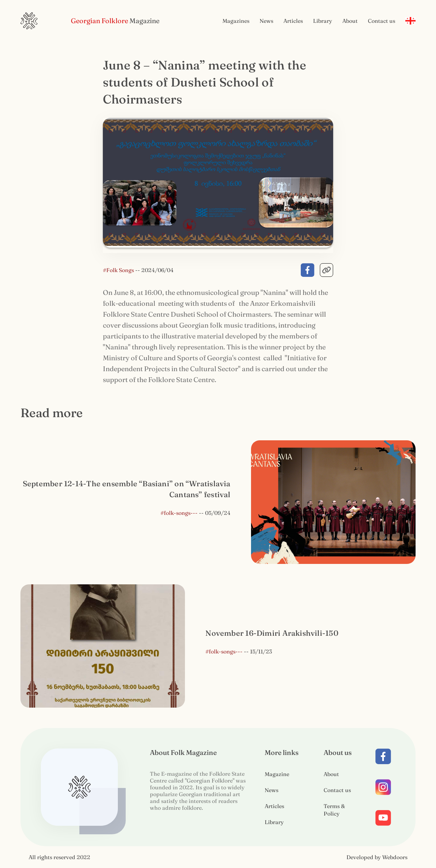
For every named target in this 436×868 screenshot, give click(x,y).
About (350, 21)
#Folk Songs (119, 270)
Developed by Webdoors (377, 857)
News (266, 21)
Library (323, 21)
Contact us (381, 21)
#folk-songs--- (179, 513)
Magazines (236, 21)
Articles (293, 21)
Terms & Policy (334, 810)
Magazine (277, 774)
